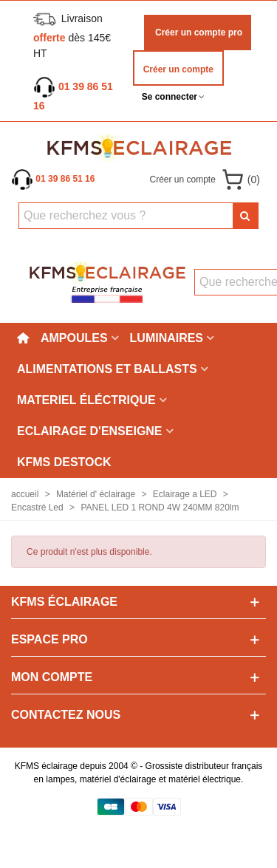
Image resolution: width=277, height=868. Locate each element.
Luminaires (167, 338)
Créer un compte (178, 69)
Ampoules (74, 338)
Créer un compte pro (198, 33)
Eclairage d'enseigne (90, 431)
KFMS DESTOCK (64, 462)
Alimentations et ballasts (107, 369)
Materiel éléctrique (86, 400)
